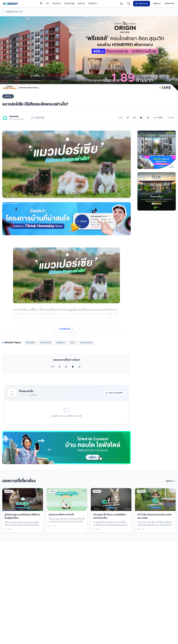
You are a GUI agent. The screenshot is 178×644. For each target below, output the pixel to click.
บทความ (81, 4)
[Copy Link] (148, 118)
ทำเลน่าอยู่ (69, 4)
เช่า (48, 4)
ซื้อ (41, 4)
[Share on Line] (141, 118)
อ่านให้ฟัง (158, 118)
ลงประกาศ (141, 4)
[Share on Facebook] (128, 118)
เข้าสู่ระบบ (157, 4)
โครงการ (57, 4)
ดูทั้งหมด (171, 482)
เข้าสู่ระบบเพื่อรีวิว (114, 394)
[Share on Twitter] (134, 118)
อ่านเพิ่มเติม (66, 330)
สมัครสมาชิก (170, 4)
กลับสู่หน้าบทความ (12, 12)
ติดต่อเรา (93, 4)
